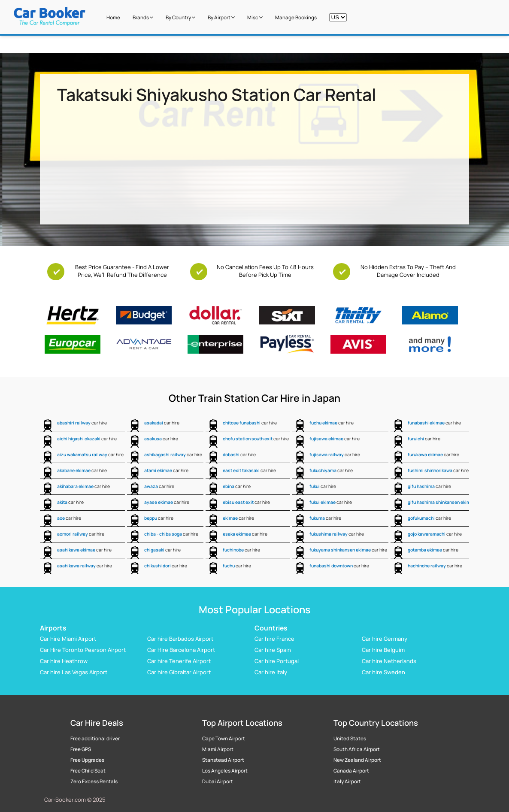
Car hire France (274, 639)
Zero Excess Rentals (94, 782)
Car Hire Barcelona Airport (181, 650)
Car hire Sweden (383, 672)
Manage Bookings (296, 18)
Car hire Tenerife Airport (179, 661)
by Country (180, 18)
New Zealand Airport (357, 760)
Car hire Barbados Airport (180, 639)
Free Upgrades (87, 760)
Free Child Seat (88, 771)
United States (350, 739)
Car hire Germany (385, 639)
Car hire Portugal (277, 661)
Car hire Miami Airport (68, 639)
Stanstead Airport (223, 760)
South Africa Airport (357, 749)
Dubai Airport (218, 782)
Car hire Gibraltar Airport (179, 672)
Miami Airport (218, 749)
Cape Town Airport (224, 739)
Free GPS (81, 749)
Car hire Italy (271, 672)
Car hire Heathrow (64, 661)
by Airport (221, 18)
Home (113, 18)
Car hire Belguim (383, 650)
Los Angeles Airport (225, 771)
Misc (255, 18)
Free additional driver (95, 739)
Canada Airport (351, 771)
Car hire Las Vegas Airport (74, 672)
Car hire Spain (273, 650)
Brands (143, 18)
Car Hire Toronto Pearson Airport (83, 650)
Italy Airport (347, 782)
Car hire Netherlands (389, 661)
